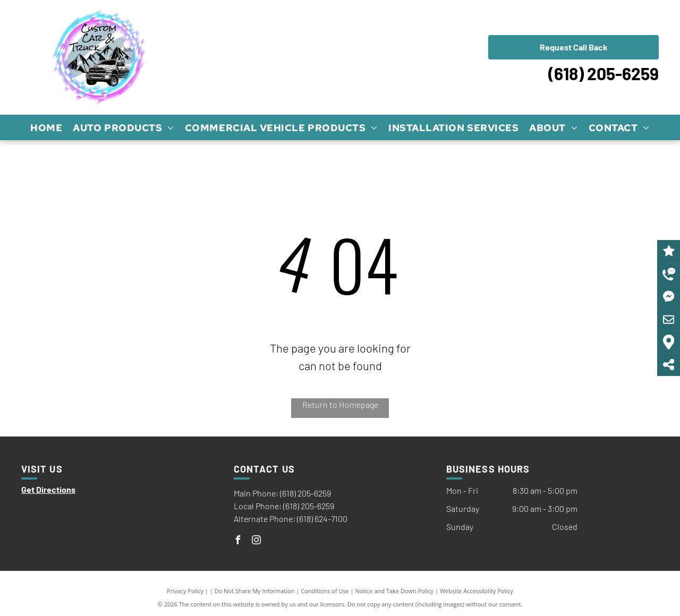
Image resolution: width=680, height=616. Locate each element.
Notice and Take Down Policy (395, 591)
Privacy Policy (185, 591)
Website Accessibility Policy (477, 591)
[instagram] (257, 541)
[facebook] (238, 541)
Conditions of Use (325, 591)
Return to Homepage (340, 404)
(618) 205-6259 (603, 73)
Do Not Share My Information (255, 591)
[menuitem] (46, 127)
